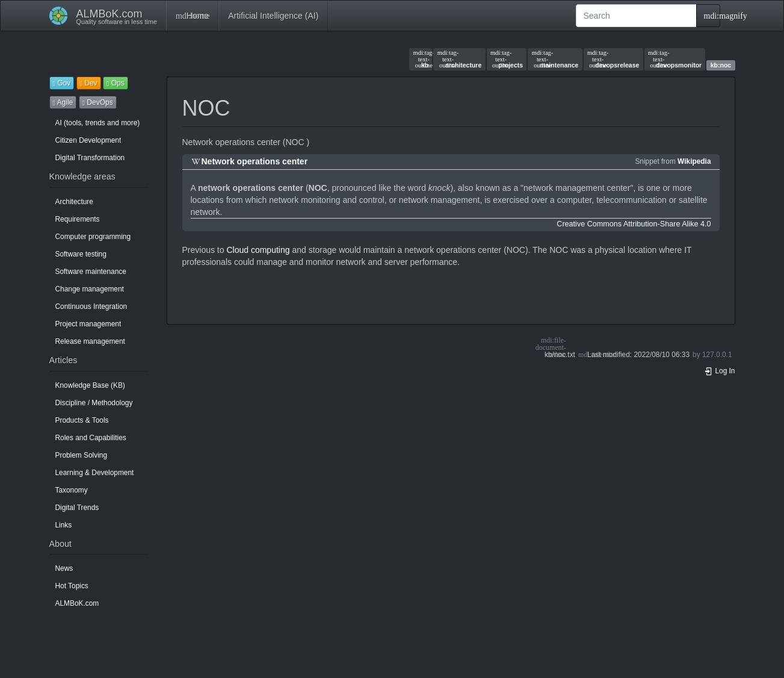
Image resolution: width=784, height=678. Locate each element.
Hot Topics (72, 586)
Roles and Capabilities (91, 438)
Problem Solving (82, 455)
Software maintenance (91, 272)
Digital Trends (77, 508)
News (64, 568)
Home (192, 16)
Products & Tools (82, 420)
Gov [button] (62, 83)
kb (421, 59)
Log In (720, 371)
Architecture (74, 202)
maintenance (555, 59)
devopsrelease (613, 59)
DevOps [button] (98, 102)
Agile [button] (63, 102)
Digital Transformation (90, 158)
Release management (90, 341)
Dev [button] (89, 83)
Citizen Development (88, 140)
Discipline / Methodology (94, 403)
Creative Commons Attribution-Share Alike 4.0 (634, 224)
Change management (90, 289)
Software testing (81, 254)
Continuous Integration (91, 306)
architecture (460, 59)
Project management (88, 324)
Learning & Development (95, 473)
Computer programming (93, 237)
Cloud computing (258, 250)
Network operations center (255, 161)
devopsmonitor (675, 59)
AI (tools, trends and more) (98, 123)
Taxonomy (72, 490)
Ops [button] (116, 83)
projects (507, 59)
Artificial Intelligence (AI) (273, 16)
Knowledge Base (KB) (90, 385)
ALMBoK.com (77, 603)
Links (64, 525)
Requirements (78, 219)
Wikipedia (694, 161)
